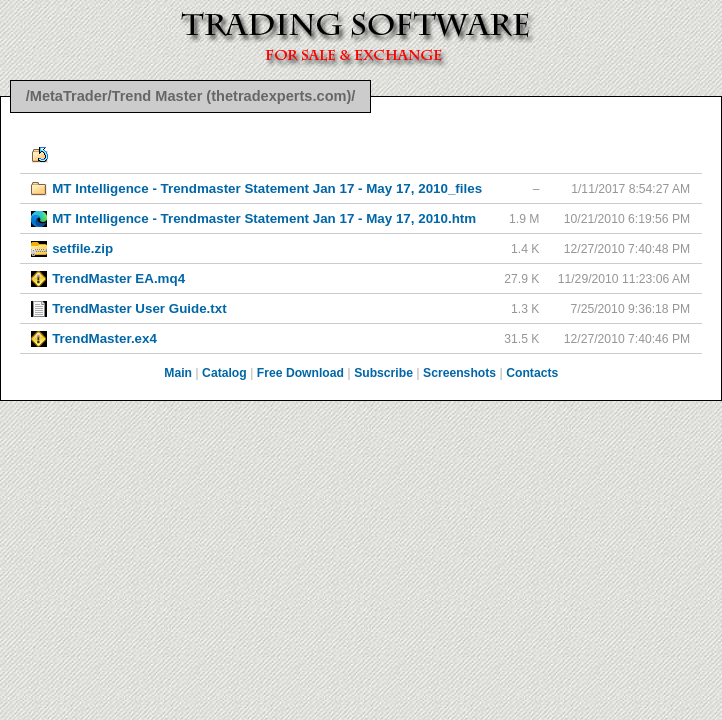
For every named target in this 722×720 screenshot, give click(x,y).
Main (178, 373)
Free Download (300, 373)
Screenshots (459, 373)
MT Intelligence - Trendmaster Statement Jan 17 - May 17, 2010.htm (264, 218)
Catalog (224, 373)
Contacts (532, 373)
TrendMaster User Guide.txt (139, 308)
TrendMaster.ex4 (104, 338)
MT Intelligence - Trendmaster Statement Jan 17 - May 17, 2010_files (267, 188)
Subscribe (383, 373)
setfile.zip (82, 248)
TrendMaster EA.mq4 (118, 278)
